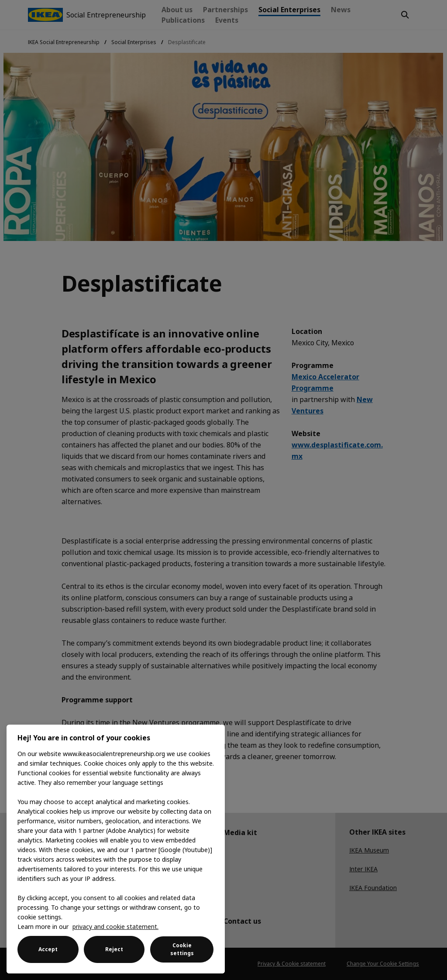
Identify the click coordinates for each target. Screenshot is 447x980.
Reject (114, 949)
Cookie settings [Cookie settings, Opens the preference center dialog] (182, 949)
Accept (48, 949)
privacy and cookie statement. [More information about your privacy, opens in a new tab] (115, 927)
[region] (116, 849)
